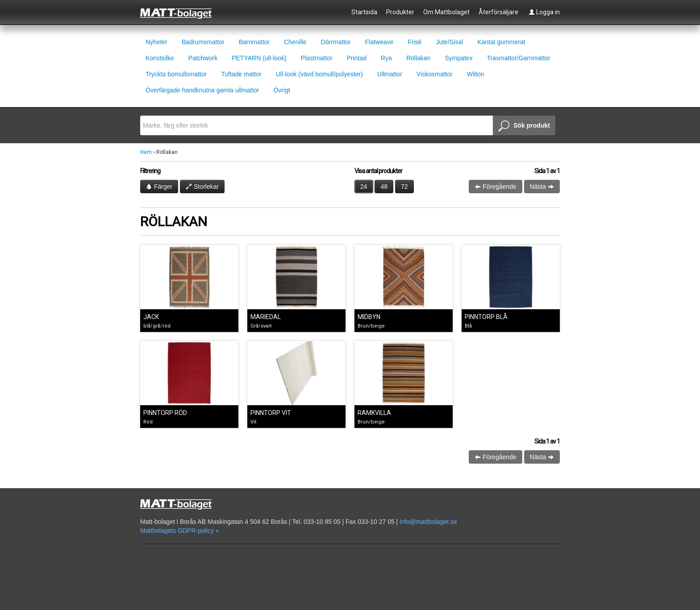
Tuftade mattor (241, 74)
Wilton (476, 74)
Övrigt (281, 90)
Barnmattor (254, 42)
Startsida (364, 12)
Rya (386, 58)
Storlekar (202, 187)
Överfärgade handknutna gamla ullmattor (202, 90)
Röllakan (418, 58)
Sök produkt (524, 126)
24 (364, 187)
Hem (146, 152)
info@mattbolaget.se (428, 522)
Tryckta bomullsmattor (176, 74)
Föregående (495, 187)
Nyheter (156, 42)
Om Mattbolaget (446, 12)
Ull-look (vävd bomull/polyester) (319, 74)
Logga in (544, 12)
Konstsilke (160, 58)
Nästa (542, 187)
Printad (357, 58)
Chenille (295, 42)
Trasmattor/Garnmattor (519, 58)
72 (404, 187)
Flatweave (379, 42)
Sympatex (458, 58)
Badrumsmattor (203, 42)
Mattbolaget (181, 13)
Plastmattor (317, 58)
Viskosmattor (435, 74)
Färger (159, 187)
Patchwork (203, 58)
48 (384, 187)
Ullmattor (390, 74)
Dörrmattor (336, 42)
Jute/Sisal (449, 42)
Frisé (415, 42)
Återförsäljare (498, 12)
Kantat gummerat (501, 42)
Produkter (400, 12)
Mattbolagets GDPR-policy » (180, 531)
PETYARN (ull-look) (259, 58)
